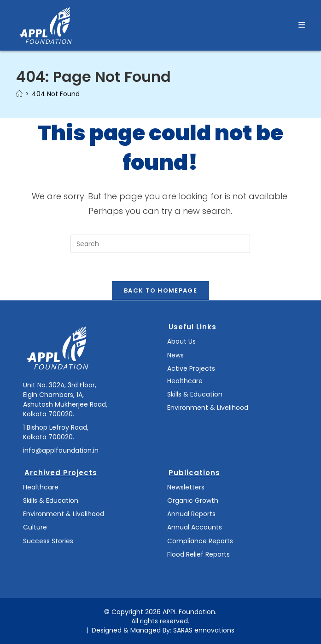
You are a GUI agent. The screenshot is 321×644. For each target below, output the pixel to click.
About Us (181, 341)
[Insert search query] (160, 244)
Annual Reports (191, 514)
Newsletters (186, 487)
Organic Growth (193, 500)
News (175, 355)
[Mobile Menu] (302, 25)
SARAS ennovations (204, 630)
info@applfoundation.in (61, 450)
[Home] (19, 94)
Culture (35, 527)
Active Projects (191, 368)
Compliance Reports (200, 541)
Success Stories (48, 541)
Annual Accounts (195, 527)
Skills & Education (195, 394)
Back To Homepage (160, 290)
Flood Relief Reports (198, 554)
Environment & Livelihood (208, 408)
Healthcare (185, 381)
